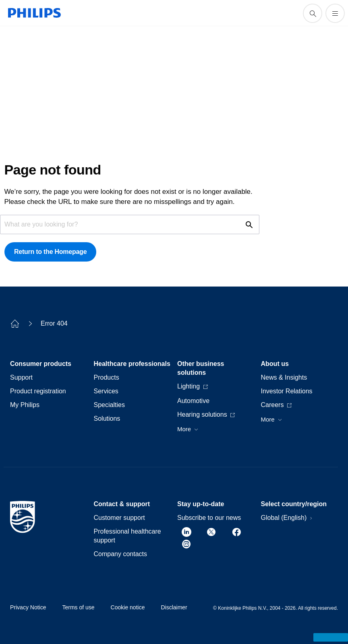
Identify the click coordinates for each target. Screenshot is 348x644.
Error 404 (54, 323)
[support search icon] (313, 13)
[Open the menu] (335, 13)
